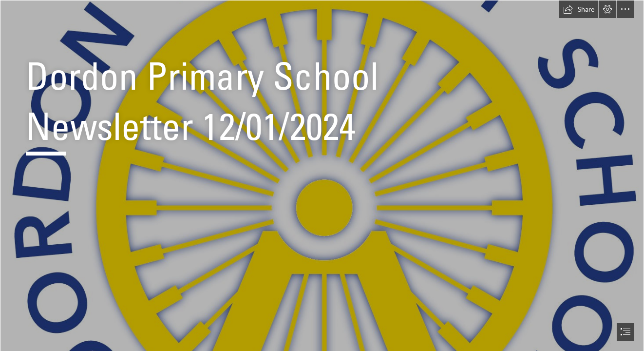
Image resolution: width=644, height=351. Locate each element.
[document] (322, 175)
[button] (579, 9)
